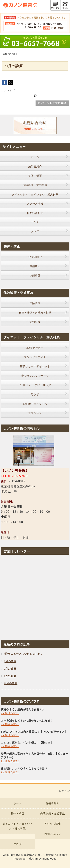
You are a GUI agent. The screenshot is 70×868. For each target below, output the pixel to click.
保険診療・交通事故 (35, 185)
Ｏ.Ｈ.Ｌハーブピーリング (35, 385)
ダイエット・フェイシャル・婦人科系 (35, 194)
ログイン (64, 791)
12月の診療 (11, 683)
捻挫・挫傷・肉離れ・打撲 (35, 313)
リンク (35, 222)
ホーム (35, 157)
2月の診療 (10, 669)
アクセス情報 (35, 204)
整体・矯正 (35, 176)
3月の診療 (10, 661)
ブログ (35, 231)
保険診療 (35, 303)
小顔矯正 (35, 276)
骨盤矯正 (35, 266)
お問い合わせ (35, 213)
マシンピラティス (35, 357)
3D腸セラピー (35, 348)
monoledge (50, 859)
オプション (35, 413)
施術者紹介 (35, 166)
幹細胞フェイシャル (35, 404)
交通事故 (35, 322)
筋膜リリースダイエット (35, 366)
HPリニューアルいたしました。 (24, 654)
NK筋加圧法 (35, 257)
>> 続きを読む (10, 713)
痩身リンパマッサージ (35, 376)
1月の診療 (10, 676)
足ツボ (35, 394)
